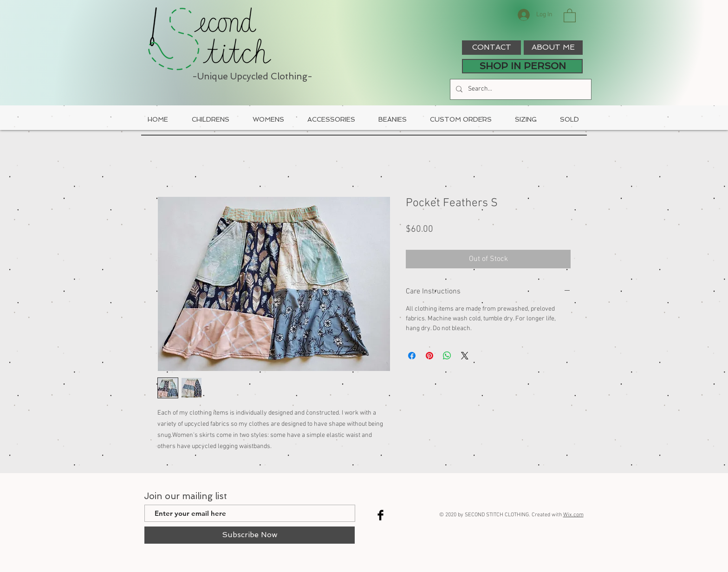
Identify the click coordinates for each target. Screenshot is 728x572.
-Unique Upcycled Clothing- (252, 76)
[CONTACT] (491, 48)
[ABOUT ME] (553, 48)
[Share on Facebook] (412, 356)
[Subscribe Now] (250, 535)
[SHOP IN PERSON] (522, 66)
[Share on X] (465, 356)
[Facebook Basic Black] (380, 515)
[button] (570, 15)
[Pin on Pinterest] (429, 356)
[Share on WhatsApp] (447, 356)
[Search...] (520, 89)
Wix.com (573, 515)
